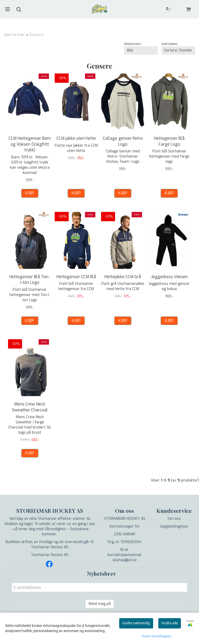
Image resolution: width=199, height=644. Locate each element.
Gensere (36, 35)
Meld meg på (100, 604)
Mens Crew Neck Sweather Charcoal (30, 407)
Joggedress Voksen (169, 277)
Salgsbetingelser (174, 526)
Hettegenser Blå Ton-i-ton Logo (30, 280)
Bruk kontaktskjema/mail (124, 552)
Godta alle (170, 623)
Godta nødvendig (136, 623)
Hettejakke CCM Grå (123, 277)
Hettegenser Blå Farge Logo (169, 141)
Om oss (174, 519)
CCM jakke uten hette (76, 138)
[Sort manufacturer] (141, 50)
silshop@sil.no (125, 560)
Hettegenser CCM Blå (76, 277)
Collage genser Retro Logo (123, 141)
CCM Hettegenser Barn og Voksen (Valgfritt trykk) (30, 144)
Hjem (8, 35)
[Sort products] (178, 50)
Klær (21, 35)
